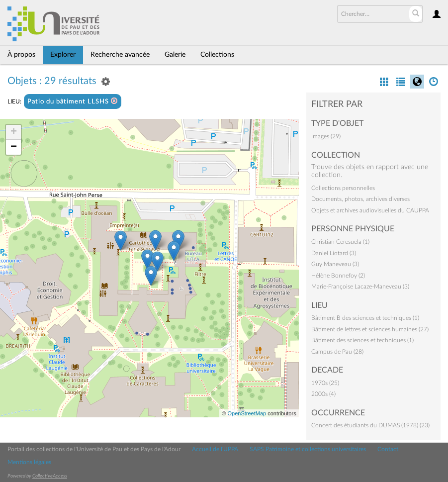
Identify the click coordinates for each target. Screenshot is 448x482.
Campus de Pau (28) (337, 352)
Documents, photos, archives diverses (360, 199)
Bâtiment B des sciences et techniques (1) (365, 318)
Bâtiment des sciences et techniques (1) (362, 340)
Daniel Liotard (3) (334, 253)
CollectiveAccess (50, 476)
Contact (388, 449)
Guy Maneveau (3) (335, 264)
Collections (217, 55)
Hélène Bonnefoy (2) (338, 276)
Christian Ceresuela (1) (340, 242)
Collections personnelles (343, 188)
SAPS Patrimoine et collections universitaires (308, 449)
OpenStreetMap (247, 413)
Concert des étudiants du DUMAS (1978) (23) (370, 425)
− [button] (14, 147)
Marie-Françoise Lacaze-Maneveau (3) (360, 287)
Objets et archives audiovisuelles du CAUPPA (370, 210)
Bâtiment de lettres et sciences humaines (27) (370, 329)
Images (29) (326, 136)
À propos (21, 55)
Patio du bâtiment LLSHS (73, 101)
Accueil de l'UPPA (215, 449)
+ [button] (14, 132)
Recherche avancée (120, 55)
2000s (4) (323, 394)
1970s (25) (325, 383)
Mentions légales (29, 462)
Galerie (175, 55)
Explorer (63, 55)
